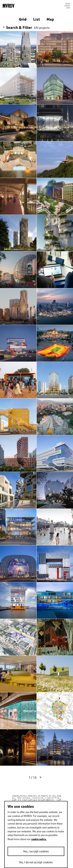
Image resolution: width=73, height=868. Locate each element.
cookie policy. (39, 839)
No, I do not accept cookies (36, 862)
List (36, 19)
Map (50, 19)
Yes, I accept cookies (36, 851)
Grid (23, 19)
